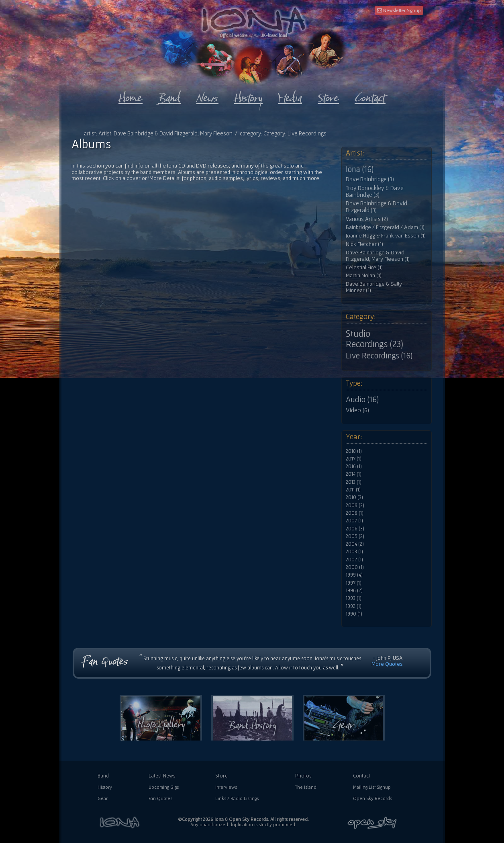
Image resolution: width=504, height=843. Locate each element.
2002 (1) (354, 560)
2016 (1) (354, 467)
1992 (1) (354, 606)
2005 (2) (355, 536)
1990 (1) (354, 614)
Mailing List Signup (372, 787)
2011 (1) (353, 490)
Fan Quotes (160, 798)
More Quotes (387, 664)
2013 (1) (354, 482)
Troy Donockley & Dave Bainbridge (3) (375, 191)
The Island (306, 787)
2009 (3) (355, 505)
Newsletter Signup (399, 10)
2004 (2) (355, 544)
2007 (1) (354, 521)
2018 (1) (354, 451)
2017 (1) (354, 459)
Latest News (162, 776)
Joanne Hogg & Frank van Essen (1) (386, 236)
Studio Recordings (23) (374, 339)
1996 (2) (354, 591)
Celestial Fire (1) (364, 267)
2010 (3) (354, 497)
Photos (303, 776)
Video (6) (357, 410)
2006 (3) (355, 529)
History (105, 787)
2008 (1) (355, 513)
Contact (362, 776)
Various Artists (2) (367, 219)
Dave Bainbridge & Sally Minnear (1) (374, 287)
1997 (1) (354, 583)
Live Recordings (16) (379, 356)
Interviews (226, 787)
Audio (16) (362, 399)
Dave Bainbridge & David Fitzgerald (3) (376, 207)
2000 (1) (355, 567)
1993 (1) (354, 598)
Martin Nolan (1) (364, 275)
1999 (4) (354, 575)
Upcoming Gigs (164, 787)
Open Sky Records (372, 798)
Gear (103, 798)
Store (221, 776)
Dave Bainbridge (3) (370, 179)
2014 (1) (354, 474)
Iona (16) (360, 169)
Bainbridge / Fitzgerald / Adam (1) (385, 227)
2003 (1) (354, 552)
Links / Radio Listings (237, 798)
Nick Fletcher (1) (364, 244)
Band (103, 776)
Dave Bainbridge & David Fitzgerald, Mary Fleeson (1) (378, 256)
